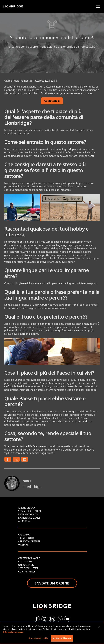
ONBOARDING (26, 565)
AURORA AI (24, 521)
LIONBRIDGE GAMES (29, 518)
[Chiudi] (99, 627)
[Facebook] (37, 619)
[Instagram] (44, 619)
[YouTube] (67, 619)
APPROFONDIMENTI (29, 541)
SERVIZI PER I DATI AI (30, 511)
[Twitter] (60, 619)
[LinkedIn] (52, 619)
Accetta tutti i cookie (62, 638)
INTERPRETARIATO (28, 514)
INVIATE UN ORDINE (52, 583)
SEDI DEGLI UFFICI (28, 568)
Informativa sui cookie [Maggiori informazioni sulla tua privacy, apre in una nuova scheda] (13, 632)
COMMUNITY (25, 562)
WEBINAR (23, 545)
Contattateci (52, 101)
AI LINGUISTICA (27, 508)
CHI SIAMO (24, 535)
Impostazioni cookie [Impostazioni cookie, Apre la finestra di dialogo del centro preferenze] (39, 638)
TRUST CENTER (26, 538)
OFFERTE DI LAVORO (29, 558)
